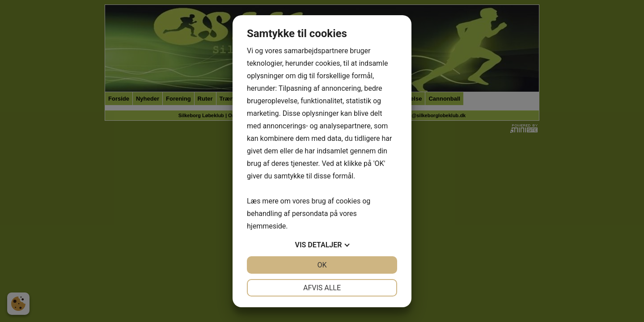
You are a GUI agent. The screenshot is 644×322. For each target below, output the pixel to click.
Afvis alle (322, 288)
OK (322, 265)
